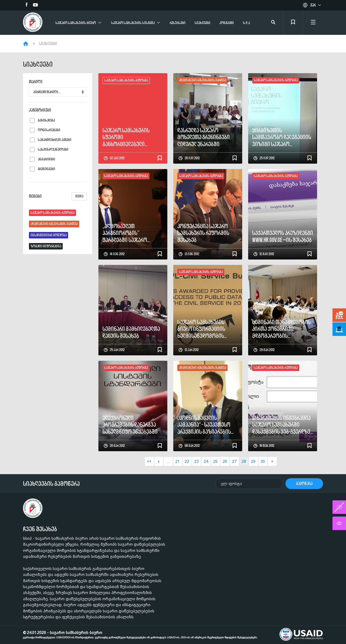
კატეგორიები (40, 110)
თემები (58, 196)
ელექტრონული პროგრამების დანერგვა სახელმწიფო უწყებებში (130, 425)
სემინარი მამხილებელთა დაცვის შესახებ (131, 332)
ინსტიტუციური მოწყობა (49, 235)
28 (244, 461)
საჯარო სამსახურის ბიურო (76, 23)
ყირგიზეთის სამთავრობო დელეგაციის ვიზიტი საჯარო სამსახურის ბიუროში (282, 137)
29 (253, 461)
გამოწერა (304, 483)
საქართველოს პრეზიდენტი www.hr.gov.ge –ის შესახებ (283, 236)
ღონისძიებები (49, 130)
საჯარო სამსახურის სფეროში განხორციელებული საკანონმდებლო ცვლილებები (126, 137)
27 (234, 461)
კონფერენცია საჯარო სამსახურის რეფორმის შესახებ (203, 233)
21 (178, 461)
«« (149, 461)
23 (197, 461)
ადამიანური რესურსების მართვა (54, 224)
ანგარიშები (46, 159)
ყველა (79, 196)
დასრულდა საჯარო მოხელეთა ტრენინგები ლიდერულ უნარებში (204, 137)
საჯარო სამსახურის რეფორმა (52, 213)
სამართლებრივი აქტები (55, 140)
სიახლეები (202, 23)
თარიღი (36, 82)
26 (225, 461)
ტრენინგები (46, 169)
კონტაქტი (227, 23)
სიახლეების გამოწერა (51, 484)
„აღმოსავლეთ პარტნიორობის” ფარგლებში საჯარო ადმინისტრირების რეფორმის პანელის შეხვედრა (125, 233)
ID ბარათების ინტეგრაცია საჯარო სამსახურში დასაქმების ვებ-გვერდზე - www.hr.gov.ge (282, 425)
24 (206, 461)
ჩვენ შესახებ (40, 529)
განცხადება (46, 120)
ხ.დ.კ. (247, 23)
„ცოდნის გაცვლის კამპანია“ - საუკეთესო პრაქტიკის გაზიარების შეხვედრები (204, 425)
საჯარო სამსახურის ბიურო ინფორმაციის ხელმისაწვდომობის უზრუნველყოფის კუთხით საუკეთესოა (206, 329)
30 (263, 461)
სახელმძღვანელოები (53, 150)
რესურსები (178, 23)
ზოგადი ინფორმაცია (46, 246)
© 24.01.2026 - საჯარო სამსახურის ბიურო (140, 635)
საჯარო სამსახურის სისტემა (133, 23)
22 (187, 461)
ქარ (313, 5)
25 (215, 461)
